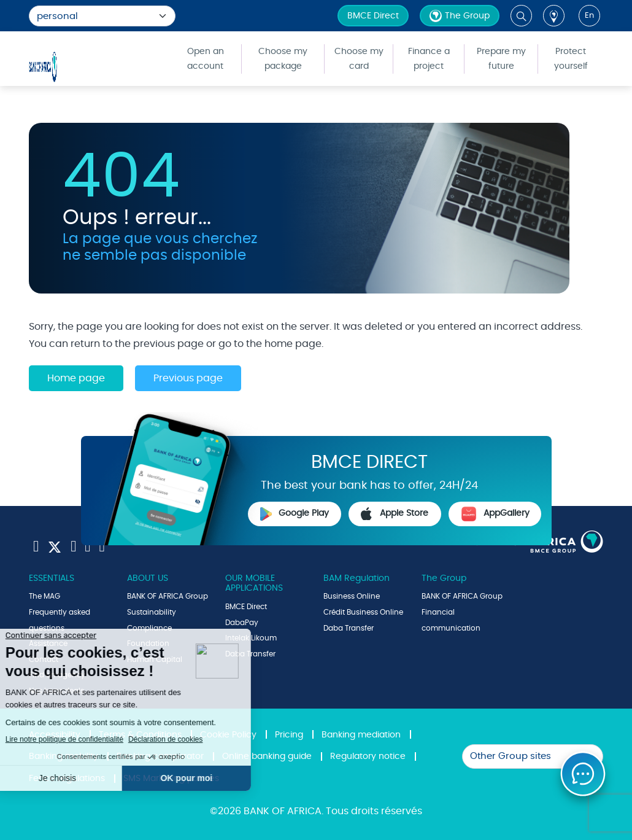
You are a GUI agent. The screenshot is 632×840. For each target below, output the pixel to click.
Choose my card (359, 59)
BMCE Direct (373, 16)
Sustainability (152, 612)
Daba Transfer (349, 628)
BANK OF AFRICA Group (168, 596)
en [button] (589, 16)
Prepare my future (501, 59)
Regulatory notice (368, 756)
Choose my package (283, 59)
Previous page (188, 378)
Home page (76, 378)
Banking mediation (361, 735)
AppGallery (495, 514)
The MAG (44, 596)
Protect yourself (571, 59)
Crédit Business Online (363, 612)
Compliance (149, 628)
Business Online (352, 596)
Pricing (289, 735)
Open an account (206, 59)
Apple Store (395, 514)
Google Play (295, 514)
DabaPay (242, 623)
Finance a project (429, 59)
